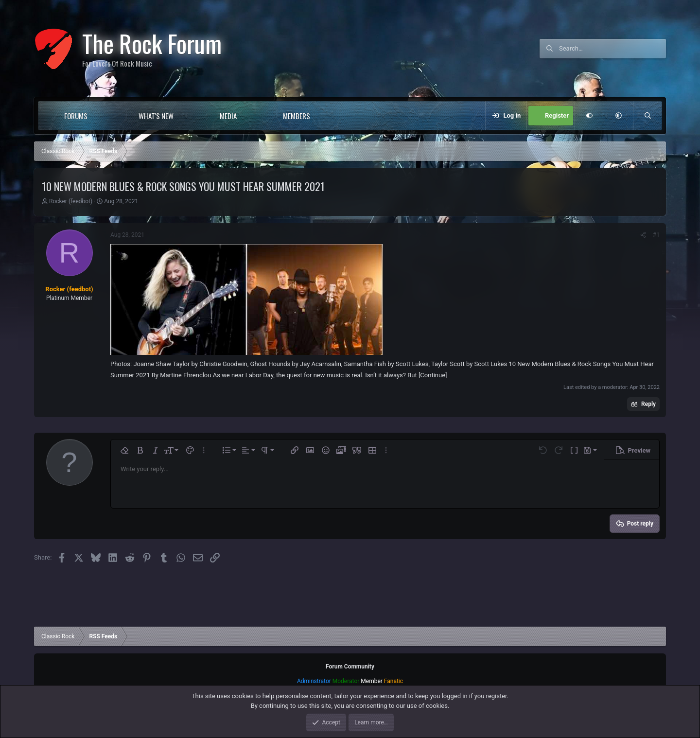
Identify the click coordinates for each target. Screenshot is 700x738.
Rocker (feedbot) (71, 201)
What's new (156, 116)
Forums (76, 116)
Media (228, 116)
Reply (648, 404)
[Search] (612, 49)
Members (297, 116)
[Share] (643, 235)
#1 (656, 235)
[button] (107, 116)
